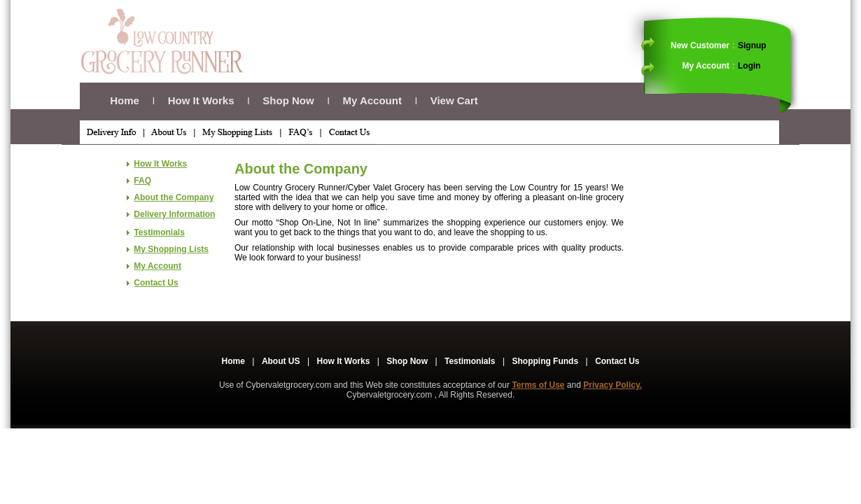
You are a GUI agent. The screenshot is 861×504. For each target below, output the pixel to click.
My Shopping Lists (171, 249)
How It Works (201, 100)
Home (125, 100)
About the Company (174, 197)
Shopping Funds (545, 361)
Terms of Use (538, 385)
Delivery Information (174, 214)
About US (281, 361)
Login (749, 66)
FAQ (142, 181)
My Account (372, 100)
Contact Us (156, 283)
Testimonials (159, 232)
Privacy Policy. (612, 385)
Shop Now (288, 100)
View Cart (454, 100)
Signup (752, 45)
